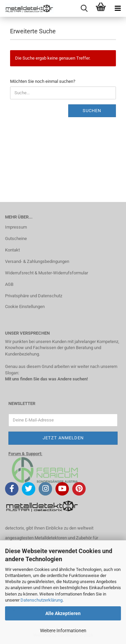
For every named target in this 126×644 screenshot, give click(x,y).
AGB (9, 284)
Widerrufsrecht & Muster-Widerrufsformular (47, 273)
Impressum (16, 227)
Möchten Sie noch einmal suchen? (43, 81)
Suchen (92, 111)
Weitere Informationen (63, 631)
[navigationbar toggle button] (118, 8)
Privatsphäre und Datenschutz (34, 296)
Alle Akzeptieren (63, 613)
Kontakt (12, 250)
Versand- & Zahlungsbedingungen (37, 261)
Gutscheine (16, 239)
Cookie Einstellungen (25, 307)
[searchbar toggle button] (84, 8)
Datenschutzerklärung (41, 600)
